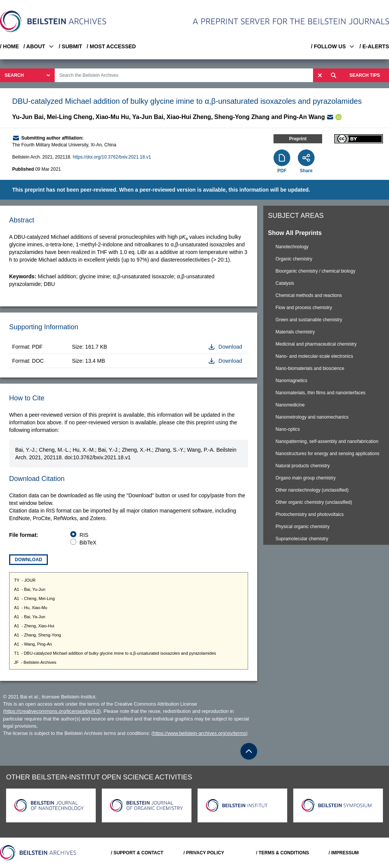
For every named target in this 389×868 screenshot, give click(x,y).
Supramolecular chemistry (302, 539)
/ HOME (9, 46)
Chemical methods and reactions (309, 295)
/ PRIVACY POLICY (204, 853)
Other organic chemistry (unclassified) (314, 502)
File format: (24, 535)
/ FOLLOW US (333, 46)
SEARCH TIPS (365, 75)
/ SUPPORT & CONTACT (137, 853)
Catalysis (285, 283)
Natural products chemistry (303, 466)
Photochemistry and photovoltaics (309, 514)
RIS (84, 535)
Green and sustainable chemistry (309, 320)
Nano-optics (288, 429)
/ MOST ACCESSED (111, 46)
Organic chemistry (294, 259)
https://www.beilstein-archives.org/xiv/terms (200, 733)
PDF (282, 171)
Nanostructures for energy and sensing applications (327, 454)
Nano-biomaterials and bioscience (310, 368)
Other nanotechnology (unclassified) (312, 490)
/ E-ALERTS (374, 46)
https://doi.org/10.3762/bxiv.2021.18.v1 (112, 157)
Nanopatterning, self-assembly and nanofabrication (327, 441)
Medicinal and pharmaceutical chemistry (316, 344)
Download (28, 560)
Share (306, 171)
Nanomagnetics (291, 381)
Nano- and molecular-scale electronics (314, 356)
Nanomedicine (290, 405)
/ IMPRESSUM (344, 853)
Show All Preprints (295, 233)
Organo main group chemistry (305, 478)
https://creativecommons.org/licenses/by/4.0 (52, 711)
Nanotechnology (292, 247)
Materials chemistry (295, 332)
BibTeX (88, 543)
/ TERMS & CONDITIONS (282, 853)
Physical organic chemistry (302, 527)
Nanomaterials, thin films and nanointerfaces (320, 393)
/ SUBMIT (70, 46)
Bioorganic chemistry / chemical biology (315, 271)
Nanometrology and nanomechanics (312, 417)
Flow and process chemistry (304, 308)
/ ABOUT (39, 46)
